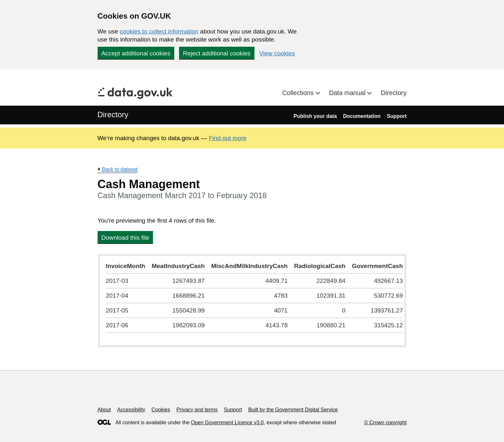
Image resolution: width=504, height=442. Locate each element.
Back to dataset (120, 169)
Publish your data (315, 116)
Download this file (125, 238)
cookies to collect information (159, 31)
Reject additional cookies (217, 53)
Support (397, 116)
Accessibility (131, 410)
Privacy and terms (197, 410)
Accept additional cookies (136, 53)
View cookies (277, 53)
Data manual (348, 93)
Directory (394, 93)
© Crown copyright (385, 423)
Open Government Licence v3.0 (227, 423)
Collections (299, 93)
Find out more (228, 138)
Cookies (161, 410)
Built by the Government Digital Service (293, 410)
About (104, 410)
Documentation (362, 116)
